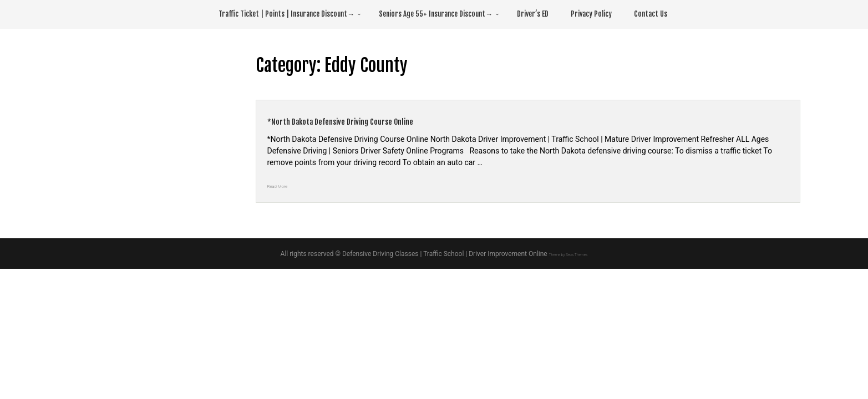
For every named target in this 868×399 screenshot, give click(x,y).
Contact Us (651, 14)
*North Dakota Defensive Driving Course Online (390, 120)
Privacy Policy (591, 14)
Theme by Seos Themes (568, 254)
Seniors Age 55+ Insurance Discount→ (436, 14)
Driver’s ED (533, 14)
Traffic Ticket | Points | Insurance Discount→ (286, 14)
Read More (286, 185)
